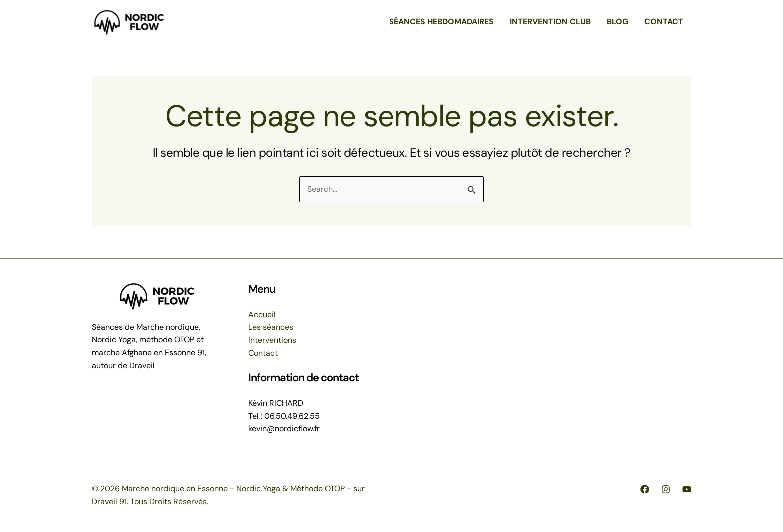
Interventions (272, 340)
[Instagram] (666, 489)
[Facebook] (645, 489)
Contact (263, 353)
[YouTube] (687, 489)
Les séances (271, 327)
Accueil (262, 315)
